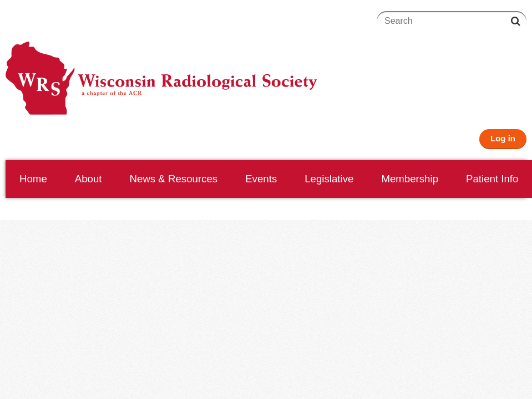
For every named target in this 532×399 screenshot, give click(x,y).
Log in (503, 138)
